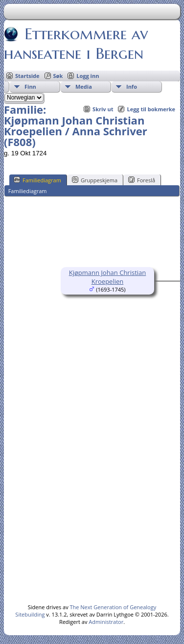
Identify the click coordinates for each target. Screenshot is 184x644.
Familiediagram (37, 180)
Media (84, 87)
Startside (27, 76)
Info (132, 87)
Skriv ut (103, 109)
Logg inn (88, 76)
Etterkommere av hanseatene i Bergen (76, 44)
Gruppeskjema (95, 180)
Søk (58, 76)
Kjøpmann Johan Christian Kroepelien (108, 277)
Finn (30, 87)
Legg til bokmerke (151, 109)
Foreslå (142, 180)
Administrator (106, 622)
